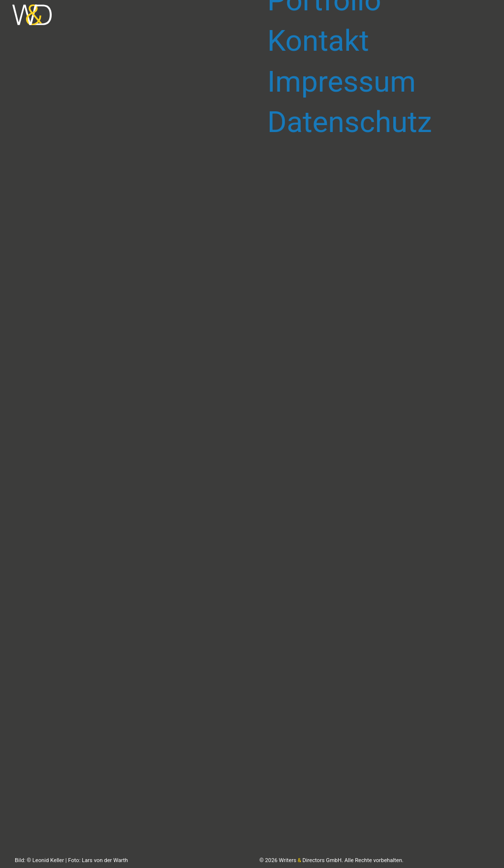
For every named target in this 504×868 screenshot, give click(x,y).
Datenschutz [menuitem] (349, 122)
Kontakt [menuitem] (318, 41)
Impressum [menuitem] (342, 82)
